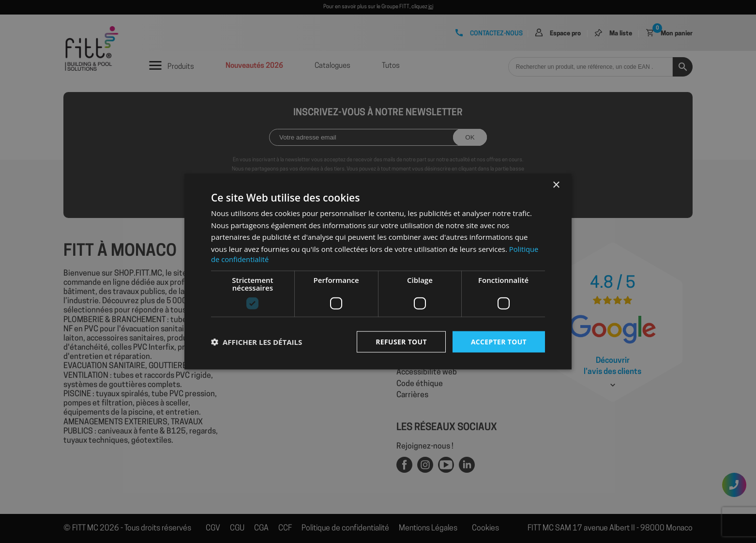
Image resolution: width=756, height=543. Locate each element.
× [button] (556, 185)
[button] (257, 342)
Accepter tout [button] (499, 341)
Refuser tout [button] (401, 341)
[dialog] (378, 271)
